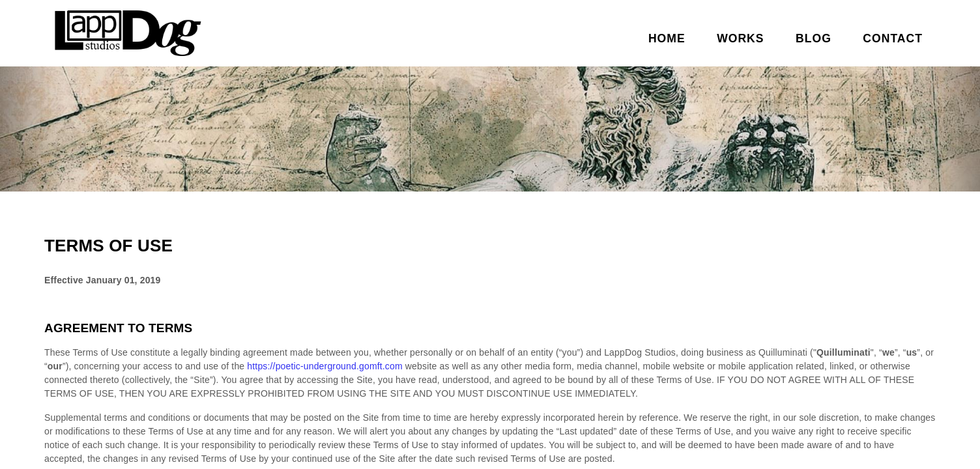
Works (740, 38)
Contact (893, 38)
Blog (814, 38)
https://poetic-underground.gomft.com (324, 366)
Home (667, 38)
